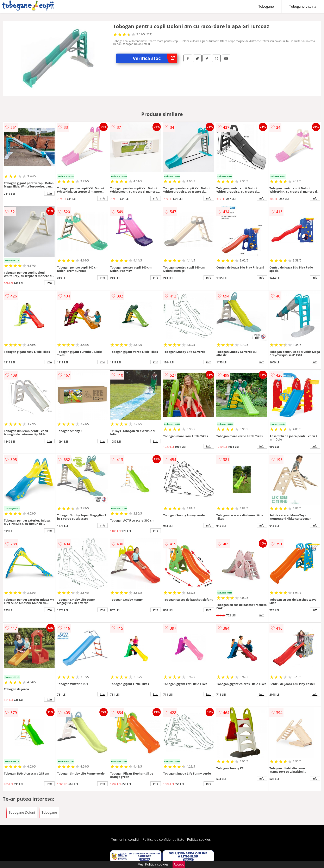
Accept (179, 864)
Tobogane (266, 6)
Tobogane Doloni (22, 812)
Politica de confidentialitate (163, 839)
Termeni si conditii (126, 839)
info (49, 193)
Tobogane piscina (303, 6)
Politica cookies (199, 839)
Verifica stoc (155, 58)
